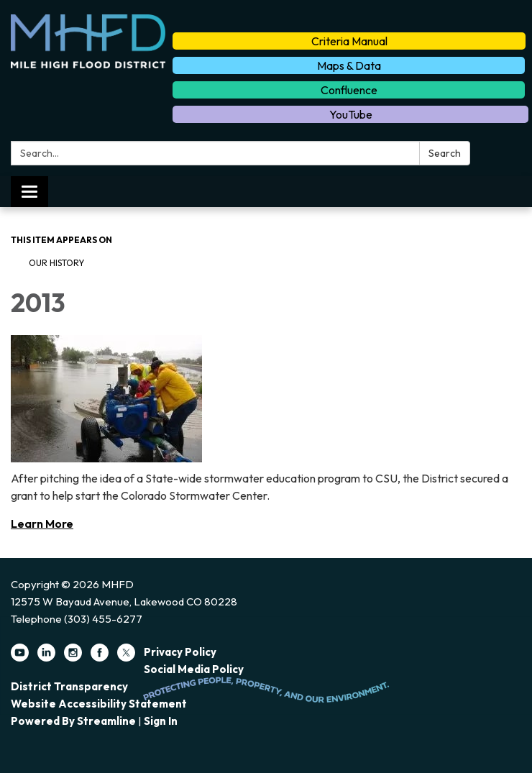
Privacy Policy (180, 652)
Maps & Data (349, 65)
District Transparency (69, 686)
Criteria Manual (349, 41)
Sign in (161, 721)
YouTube (351, 114)
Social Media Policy (194, 669)
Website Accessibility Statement (99, 704)
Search (445, 153)
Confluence (349, 90)
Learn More (42, 523)
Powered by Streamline (73, 721)
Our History (56, 263)
